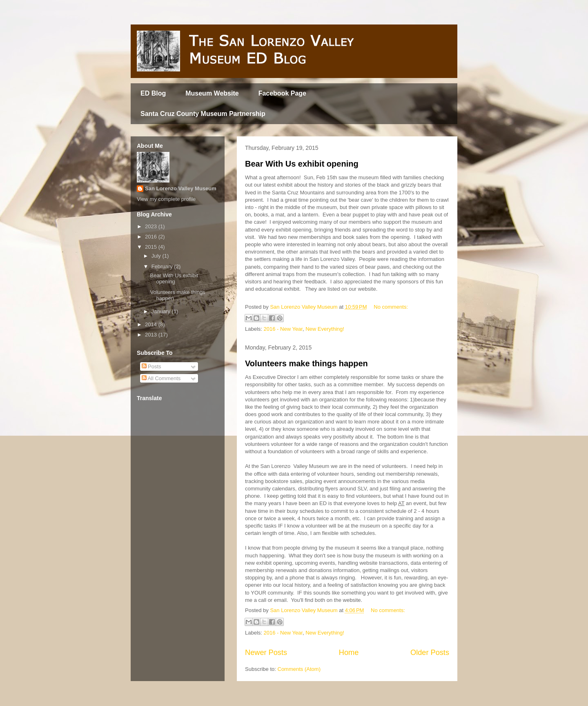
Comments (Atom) (299, 669)
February (163, 266)
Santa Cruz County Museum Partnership (203, 114)
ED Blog (153, 93)
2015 (152, 247)
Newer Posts (266, 653)
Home (349, 653)
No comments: (391, 307)
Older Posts (430, 653)
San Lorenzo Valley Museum (181, 188)
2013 (152, 335)
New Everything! (325, 329)
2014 (152, 324)
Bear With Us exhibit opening (302, 164)
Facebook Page (282, 93)
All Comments (161, 378)
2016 (152, 237)
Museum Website (212, 93)
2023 (152, 226)
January (162, 311)
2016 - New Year (283, 329)
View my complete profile (166, 199)
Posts (151, 366)
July (157, 256)
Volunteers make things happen (306, 363)
